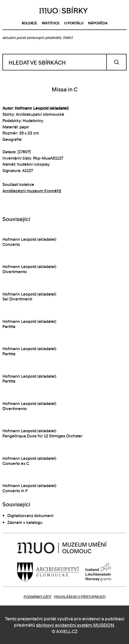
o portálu (74, 23)
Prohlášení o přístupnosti (80, 596)
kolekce (29, 23)
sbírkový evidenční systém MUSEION (75, 625)
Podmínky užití (37, 596)
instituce (51, 23)
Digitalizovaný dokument (30, 515)
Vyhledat (116, 62)
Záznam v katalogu (25, 522)
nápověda (98, 23)
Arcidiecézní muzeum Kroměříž (32, 191)
